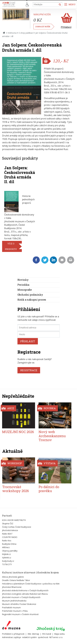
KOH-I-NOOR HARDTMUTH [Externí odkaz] (14, 520)
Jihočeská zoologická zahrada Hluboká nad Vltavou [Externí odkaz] (25, 594)
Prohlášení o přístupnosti (13, 634)
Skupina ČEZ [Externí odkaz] (8, 523)
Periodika (23, 285)
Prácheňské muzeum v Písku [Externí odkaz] (15, 611)
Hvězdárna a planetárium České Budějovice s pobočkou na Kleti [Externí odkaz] (31, 584)
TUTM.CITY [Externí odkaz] (7, 564)
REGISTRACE (29, 370)
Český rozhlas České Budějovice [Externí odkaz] (17, 527)
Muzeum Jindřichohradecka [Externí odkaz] (14, 601)
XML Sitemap (33, 634)
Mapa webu (60, 634)
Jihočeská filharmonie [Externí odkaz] (12, 587)
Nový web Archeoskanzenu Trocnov (52, 436)
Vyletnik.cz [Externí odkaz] (7, 558)
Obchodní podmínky (30, 295)
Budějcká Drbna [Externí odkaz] (9, 544)
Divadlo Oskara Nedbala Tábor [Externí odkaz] (16, 580)
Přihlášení (66, 27)
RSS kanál (47, 634)
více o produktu (11, 246)
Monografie (25, 290)
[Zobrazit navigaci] (70, 4)
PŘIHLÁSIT (28, 341)
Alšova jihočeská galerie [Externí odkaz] (13, 577)
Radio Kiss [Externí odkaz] (7, 541)
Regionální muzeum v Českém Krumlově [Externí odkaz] (20, 614)
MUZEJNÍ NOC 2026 (18, 432)
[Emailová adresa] (39, 328)
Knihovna (12, 33)
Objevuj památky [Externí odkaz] (10, 551)
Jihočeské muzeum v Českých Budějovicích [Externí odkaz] (21, 597)
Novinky (23, 280)
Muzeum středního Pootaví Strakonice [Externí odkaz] (19, 604)
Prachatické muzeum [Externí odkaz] (11, 607)
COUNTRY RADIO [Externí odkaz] (10, 537)
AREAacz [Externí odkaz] (6, 547)
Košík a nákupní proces (32, 300)
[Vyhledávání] (47, 4)
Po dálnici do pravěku (49, 489)
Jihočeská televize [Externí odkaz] (10, 530)
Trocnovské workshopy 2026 (16, 489)
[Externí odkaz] (11, 626)
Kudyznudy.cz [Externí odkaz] (8, 561)
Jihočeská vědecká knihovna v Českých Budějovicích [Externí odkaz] (25, 590)
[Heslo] (39, 334)
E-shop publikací (26, 33)
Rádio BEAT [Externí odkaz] (7, 534)
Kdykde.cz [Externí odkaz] (6, 554)
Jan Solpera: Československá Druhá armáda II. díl (20, 175)
